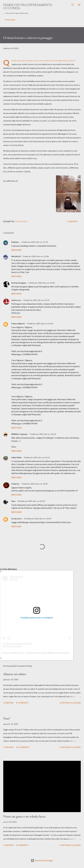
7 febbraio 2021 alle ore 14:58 (34, 484)
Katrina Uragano (19, 283)
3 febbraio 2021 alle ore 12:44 (42, 283)
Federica (15, 484)
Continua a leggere (70, 703)
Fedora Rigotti (18, 324)
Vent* (7, 718)
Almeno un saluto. (15, 674)
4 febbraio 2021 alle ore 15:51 (37, 457)
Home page (10, 20)
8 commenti (22, 703)
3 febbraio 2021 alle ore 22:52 (43, 434)
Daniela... (15, 242)
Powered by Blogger (42, 860)
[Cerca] (73, 5)
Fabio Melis (17, 457)
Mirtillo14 (16, 256)
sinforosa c (16, 300)
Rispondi (16, 250)
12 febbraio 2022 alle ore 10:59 (38, 519)
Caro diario (21, 221)
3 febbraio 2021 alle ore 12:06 (36, 256)
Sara (13, 501)
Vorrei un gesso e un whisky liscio (24, 816)
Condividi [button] (72, 221)
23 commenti (23, 747)
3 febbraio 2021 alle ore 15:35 (36, 300)
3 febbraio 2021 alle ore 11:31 (35, 242)
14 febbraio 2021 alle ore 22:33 (31, 501)
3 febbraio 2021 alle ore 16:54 (40, 324)
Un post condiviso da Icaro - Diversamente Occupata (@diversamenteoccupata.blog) (38, 653)
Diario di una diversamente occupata (28, 6)
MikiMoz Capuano (19, 434)
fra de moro (17, 519)
